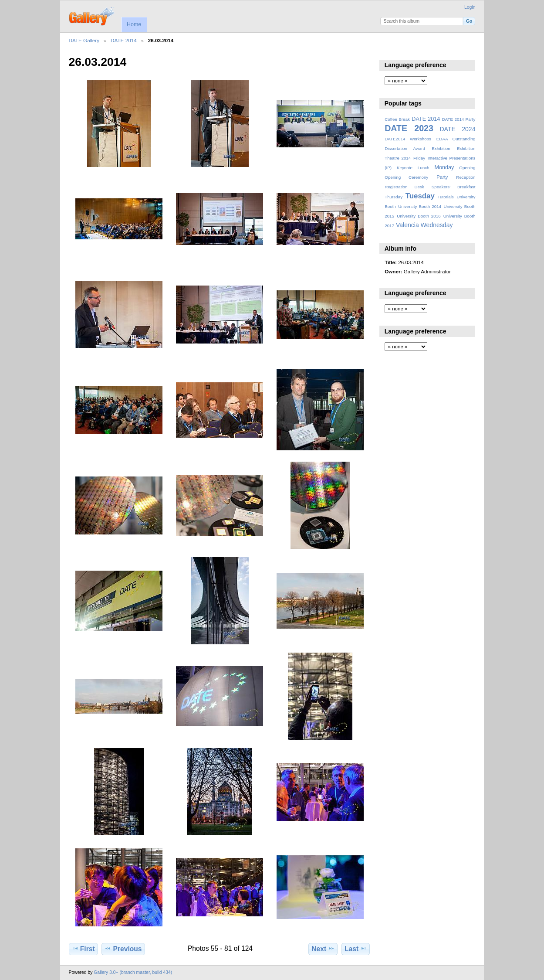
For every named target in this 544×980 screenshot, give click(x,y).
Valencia (407, 225)
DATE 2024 (457, 129)
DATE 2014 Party (459, 119)
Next (323, 949)
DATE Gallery (84, 40)
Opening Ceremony (406, 177)
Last (356, 949)
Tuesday (420, 196)
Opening (467, 168)
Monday (444, 167)
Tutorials (445, 197)
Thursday (394, 197)
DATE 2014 (124, 40)
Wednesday (437, 225)
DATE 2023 (409, 128)
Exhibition (441, 148)
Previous (123, 949)
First (83, 949)
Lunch (424, 168)
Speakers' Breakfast (454, 187)
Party (442, 177)
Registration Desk (404, 187)
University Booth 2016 (419, 216)
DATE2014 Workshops (408, 139)
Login (470, 7)
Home (134, 24)
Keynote (405, 168)
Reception (466, 177)
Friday (419, 158)
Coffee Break (397, 119)
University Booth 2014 (420, 206)
